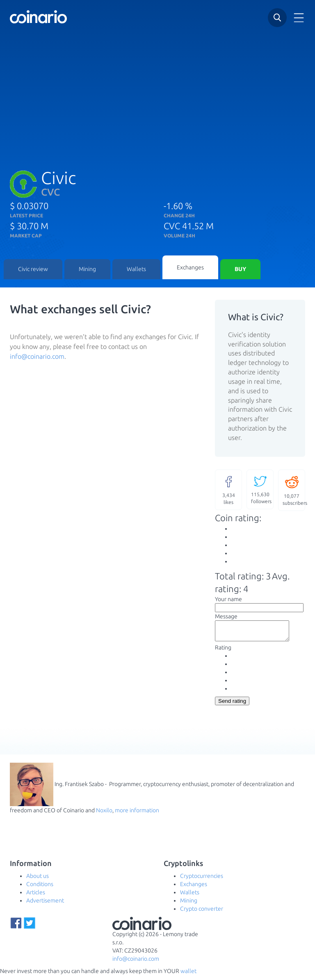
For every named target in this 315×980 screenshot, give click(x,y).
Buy (240, 270)
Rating (223, 652)
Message (226, 618)
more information (137, 815)
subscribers (294, 491)
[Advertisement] (157, 94)
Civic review (33, 270)
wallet (188, 976)
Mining (87, 270)
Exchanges (190, 268)
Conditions (40, 889)
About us (38, 881)
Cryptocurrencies (202, 881)
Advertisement (45, 905)
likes (228, 490)
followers (261, 490)
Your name (228, 600)
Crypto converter (202, 914)
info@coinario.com (37, 357)
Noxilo (104, 815)
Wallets (136, 270)
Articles (36, 897)
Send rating (232, 706)
